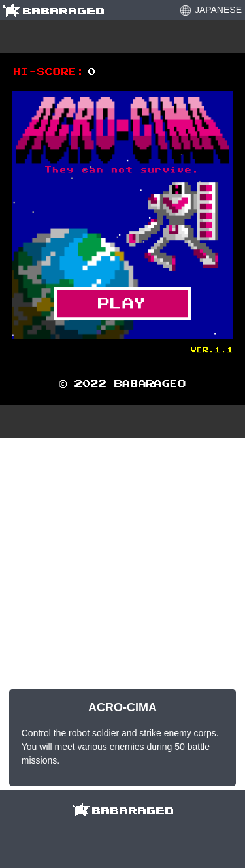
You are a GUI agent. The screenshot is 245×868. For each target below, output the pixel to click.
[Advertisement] (122, 564)
